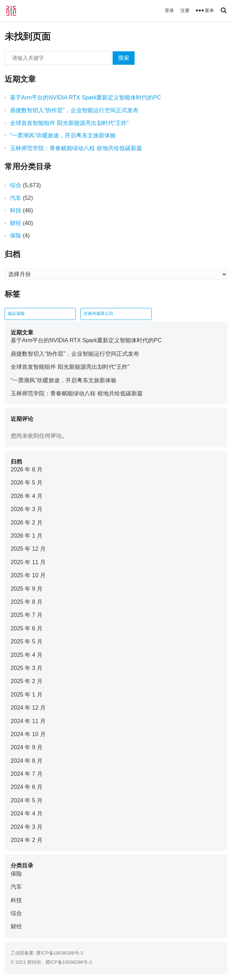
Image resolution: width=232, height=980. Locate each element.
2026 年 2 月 (27, 523)
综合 (16, 185)
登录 (169, 10)
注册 (185, 10)
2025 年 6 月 (27, 628)
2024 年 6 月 (27, 787)
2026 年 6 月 (27, 469)
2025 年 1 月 (27, 695)
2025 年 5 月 (27, 641)
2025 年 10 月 (28, 575)
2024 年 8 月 (27, 761)
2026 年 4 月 (27, 496)
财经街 (34, 962)
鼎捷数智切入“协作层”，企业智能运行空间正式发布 (74, 110)
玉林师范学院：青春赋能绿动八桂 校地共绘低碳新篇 (76, 148)
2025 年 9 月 (27, 589)
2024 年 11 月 (28, 721)
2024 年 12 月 (28, 708)
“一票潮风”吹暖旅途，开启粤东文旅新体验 (63, 135)
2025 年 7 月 (27, 615)
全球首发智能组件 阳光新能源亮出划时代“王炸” (69, 123)
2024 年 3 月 (27, 827)
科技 (16, 210)
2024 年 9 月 (27, 747)
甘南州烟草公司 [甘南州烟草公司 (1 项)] (98, 314)
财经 (16, 223)
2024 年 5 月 (27, 800)
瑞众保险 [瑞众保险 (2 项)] (16, 314)
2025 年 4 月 (27, 655)
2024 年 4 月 (27, 813)
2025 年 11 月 (28, 562)
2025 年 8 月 (27, 602)
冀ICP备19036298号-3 (60, 953)
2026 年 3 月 (27, 509)
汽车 (16, 198)
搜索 (124, 58)
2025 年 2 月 (27, 681)
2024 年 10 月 (28, 734)
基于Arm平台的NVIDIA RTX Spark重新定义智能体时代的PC (85, 98)
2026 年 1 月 (27, 536)
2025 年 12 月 (28, 549)
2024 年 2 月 (27, 840)
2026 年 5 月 (27, 483)
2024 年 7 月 (27, 774)
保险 (16, 236)
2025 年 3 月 (27, 668)
